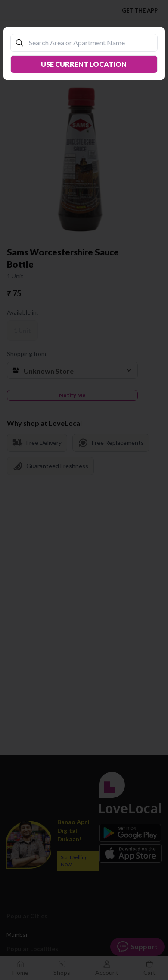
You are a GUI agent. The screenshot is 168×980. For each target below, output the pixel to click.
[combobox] (88, 43)
